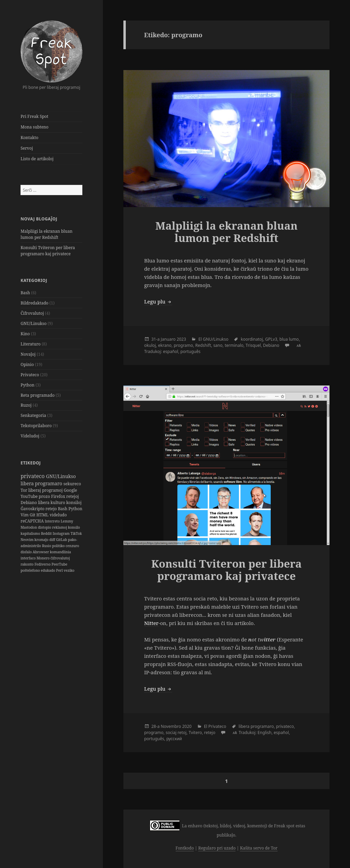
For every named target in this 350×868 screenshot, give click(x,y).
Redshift (203, 345)
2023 (181, 339)
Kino (25, 334)
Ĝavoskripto (33, 509)
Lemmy (67, 521)
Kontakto (29, 138)
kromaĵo (42, 540)
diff (52, 540)
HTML (43, 515)
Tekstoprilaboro (36, 426)
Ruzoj (26, 405)
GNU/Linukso (33, 323)
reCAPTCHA (33, 521)
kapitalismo (31, 533)
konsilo (74, 527)
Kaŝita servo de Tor (259, 848)
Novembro (171, 726)
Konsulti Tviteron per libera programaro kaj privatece (48, 251)
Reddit (47, 533)
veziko (69, 570)
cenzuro (72, 546)
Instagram (62, 533)
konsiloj (74, 503)
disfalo (26, 552)
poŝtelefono (31, 570)
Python (28, 385)
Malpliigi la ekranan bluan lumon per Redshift (46, 234)
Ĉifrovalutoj (32, 313)
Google (70, 490)
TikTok (76, 533)
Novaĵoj (28, 354)
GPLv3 (271, 339)
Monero (44, 558)
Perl (60, 570)
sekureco (72, 484)
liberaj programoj (46, 490)
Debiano (29, 503)
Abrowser (41, 552)
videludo (58, 515)
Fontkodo (185, 848)
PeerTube (59, 564)
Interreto (53, 521)
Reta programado (37, 395)
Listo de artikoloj (37, 159)
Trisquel (253, 345)
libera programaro (42, 483)
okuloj (150, 345)
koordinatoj (252, 339)
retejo (52, 509)
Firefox (58, 496)
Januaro (168, 339)
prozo (45, 496)
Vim (25, 515)
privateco (33, 476)
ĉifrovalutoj (60, 558)
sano (218, 345)
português (191, 351)
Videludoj (30, 436)
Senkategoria (33, 415)
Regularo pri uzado (217, 848)
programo (183, 345)
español (171, 351)
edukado (48, 570)
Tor (24, 490)
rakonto (28, 564)
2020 (187, 726)
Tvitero (195, 733)
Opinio (27, 364)
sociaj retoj (176, 733)
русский (174, 739)
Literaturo (31, 344)
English (265, 733)
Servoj (27, 148)
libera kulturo (52, 503)
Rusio (47, 546)
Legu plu (158, 301)
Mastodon (29, 527)
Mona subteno (35, 127)
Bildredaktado (34, 303)
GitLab (62, 540)
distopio (45, 527)
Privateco (30, 375)
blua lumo (289, 339)
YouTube (30, 496)
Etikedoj (31, 463)
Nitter (151, 623)
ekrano (165, 345)
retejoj (73, 496)
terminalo (234, 345)
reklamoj (60, 527)
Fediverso (43, 564)
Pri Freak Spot (34, 116)
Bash (25, 293)
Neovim (28, 540)
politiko (59, 546)
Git (33, 515)
